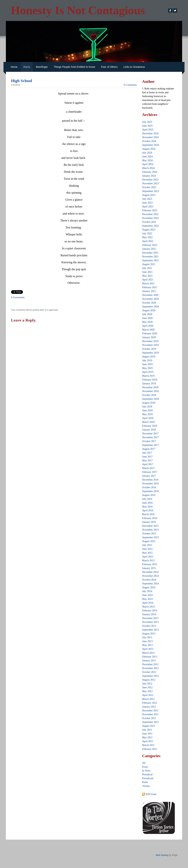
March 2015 (148, 560)
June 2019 (147, 364)
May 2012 (147, 691)
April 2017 (148, 464)
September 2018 (150, 399)
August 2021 (149, 264)
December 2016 (150, 480)
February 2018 (150, 426)
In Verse (146, 771)
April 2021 (148, 280)
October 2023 (149, 187)
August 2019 (149, 357)
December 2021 (150, 253)
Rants (27, 67)
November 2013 (150, 622)
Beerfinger (42, 67)
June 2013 (147, 641)
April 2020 (148, 326)
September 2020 (150, 307)
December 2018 (150, 387)
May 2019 (147, 368)
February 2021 (150, 287)
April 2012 (148, 695)
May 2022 (147, 237)
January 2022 (149, 249)
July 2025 (147, 122)
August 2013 (149, 634)
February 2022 (150, 245)
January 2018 (149, 430)
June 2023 (147, 203)
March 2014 (148, 607)
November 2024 (150, 137)
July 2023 (147, 199)
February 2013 (150, 657)
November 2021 (150, 257)
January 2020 (149, 337)
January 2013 (149, 661)
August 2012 (149, 680)
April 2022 (148, 241)
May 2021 (147, 276)
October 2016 (149, 487)
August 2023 (149, 195)
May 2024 (147, 160)
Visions (146, 786)
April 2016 (148, 510)
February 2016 (150, 518)
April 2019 (148, 372)
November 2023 (150, 183)
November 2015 (150, 530)
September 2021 (150, 260)
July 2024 (147, 153)
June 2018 (147, 410)
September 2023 (150, 191)
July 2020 (147, 314)
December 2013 (150, 618)
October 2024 (149, 141)
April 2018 (148, 418)
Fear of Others (109, 67)
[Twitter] (175, 11)
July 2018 (147, 407)
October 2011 (149, 718)
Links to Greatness (134, 67)
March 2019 (148, 376)
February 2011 (150, 749)
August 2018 (149, 403)
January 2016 (149, 522)
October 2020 (149, 303)
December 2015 (150, 526)
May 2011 (147, 737)
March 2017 (148, 468)
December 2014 (150, 572)
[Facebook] (170, 11)
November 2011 (150, 714)
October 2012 (149, 672)
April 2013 (148, 649)
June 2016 (147, 503)
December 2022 (150, 214)
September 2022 (150, 226)
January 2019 (149, 384)
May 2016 (147, 507)
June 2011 (147, 734)
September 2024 (150, 145)
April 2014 (148, 603)
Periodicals (148, 778)
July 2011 (147, 730)
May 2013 (147, 645)
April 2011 (148, 741)
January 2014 (149, 614)
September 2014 (150, 584)
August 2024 (149, 149)
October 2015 (149, 534)
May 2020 (147, 322)
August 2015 (149, 541)
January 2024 (149, 176)
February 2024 (150, 172)
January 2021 (149, 291)
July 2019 (147, 360)
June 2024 (147, 157)
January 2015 (149, 568)
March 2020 (148, 330)
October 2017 (149, 441)
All (144, 763)
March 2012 (148, 699)
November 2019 (150, 345)
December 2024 (150, 133)
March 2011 (148, 745)
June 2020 (147, 318)
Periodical (147, 774)
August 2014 (149, 587)
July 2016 (147, 499)
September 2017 (150, 445)
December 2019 (150, 341)
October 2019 (149, 349)
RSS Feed (151, 794)
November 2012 (150, 668)
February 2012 (150, 703)
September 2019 (150, 353)
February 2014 (150, 611)
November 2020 (150, 299)
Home (14, 67)
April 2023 (148, 207)
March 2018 (148, 422)
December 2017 (150, 434)
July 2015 (147, 545)
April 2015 (148, 557)
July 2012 (147, 684)
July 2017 (147, 453)
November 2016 (150, 484)
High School (21, 81)
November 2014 (150, 576)
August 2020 (149, 310)
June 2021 (147, 272)
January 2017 (149, 476)
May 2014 (147, 599)
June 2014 (147, 595)
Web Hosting (162, 855)
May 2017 (147, 460)
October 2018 (149, 395)
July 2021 (147, 268)
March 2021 (148, 284)
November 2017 (150, 437)
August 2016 (149, 495)
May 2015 (147, 553)
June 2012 (147, 687)
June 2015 (147, 549)
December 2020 (150, 295)
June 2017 (147, 457)
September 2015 (150, 537)
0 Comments (130, 85)
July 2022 (147, 233)
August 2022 (149, 230)
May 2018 (147, 414)
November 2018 (150, 391)
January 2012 (149, 707)
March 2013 (148, 653)
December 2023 (150, 180)
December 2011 (150, 711)
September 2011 (150, 722)
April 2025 (148, 130)
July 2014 (147, 591)
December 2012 (150, 664)
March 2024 (148, 168)
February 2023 (150, 210)
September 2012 (150, 676)
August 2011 (149, 726)
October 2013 (149, 626)
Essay (145, 767)
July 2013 (147, 637)
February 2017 (150, 472)
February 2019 (150, 380)
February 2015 (150, 564)
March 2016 (148, 514)
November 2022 (150, 218)
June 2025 (147, 126)
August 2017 (149, 449)
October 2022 (149, 222)
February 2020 (150, 334)
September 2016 (150, 491)
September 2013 (150, 630)
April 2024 (148, 164)
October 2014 (149, 580)
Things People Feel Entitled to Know (75, 67)
